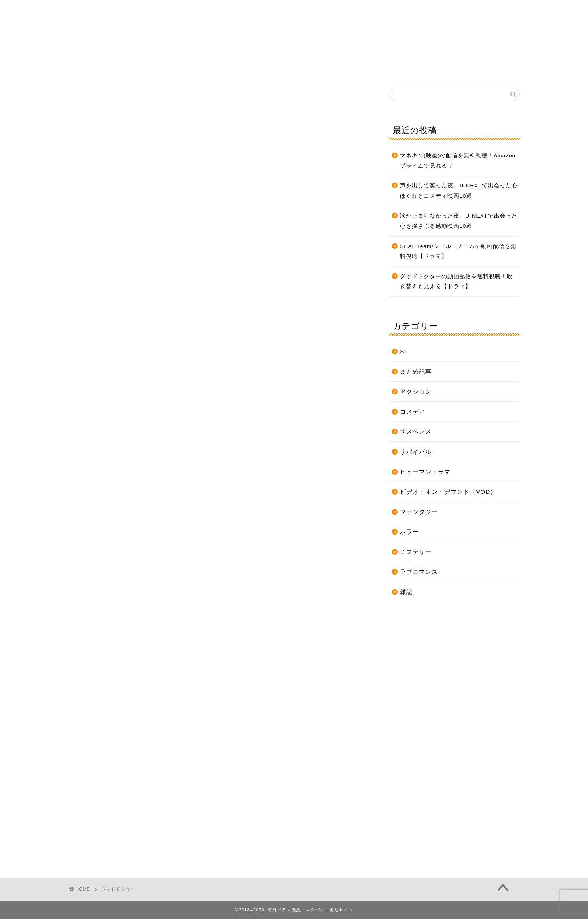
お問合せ (325, 67)
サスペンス (416, 431)
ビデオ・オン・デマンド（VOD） (448, 492)
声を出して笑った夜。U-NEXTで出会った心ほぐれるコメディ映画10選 (459, 191)
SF (404, 351)
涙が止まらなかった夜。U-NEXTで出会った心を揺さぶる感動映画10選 (459, 221)
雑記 (406, 592)
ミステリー (416, 552)
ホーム (205, 67)
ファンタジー (419, 512)
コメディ (413, 412)
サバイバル (416, 452)
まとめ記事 (416, 372)
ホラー (409, 532)
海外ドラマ (294, 28)
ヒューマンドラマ (425, 472)
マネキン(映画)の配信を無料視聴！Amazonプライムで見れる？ (458, 161)
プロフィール (374, 67)
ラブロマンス (419, 572)
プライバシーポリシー (263, 67)
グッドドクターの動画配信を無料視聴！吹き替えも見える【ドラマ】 (456, 282)
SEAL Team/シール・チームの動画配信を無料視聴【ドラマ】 (458, 251)
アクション (416, 391)
